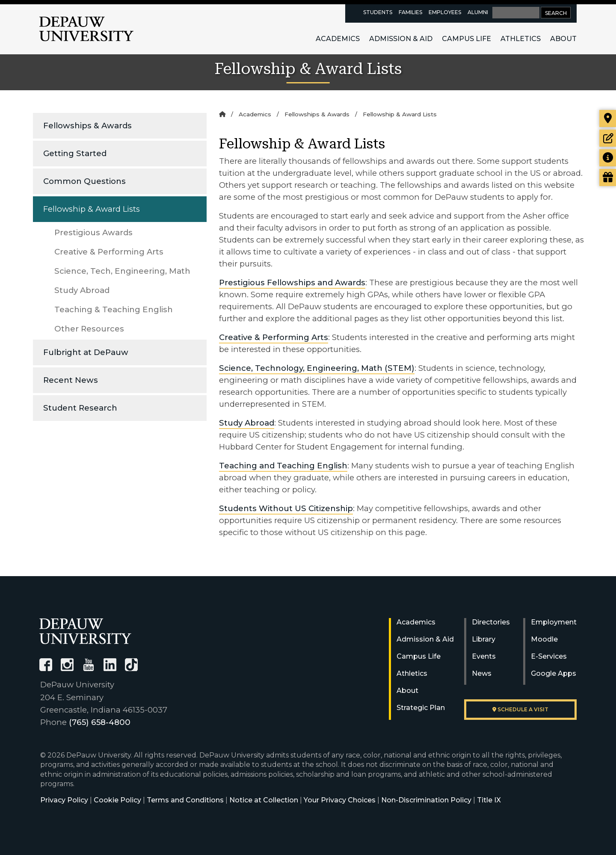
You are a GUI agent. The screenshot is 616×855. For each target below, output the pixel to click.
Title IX (489, 800)
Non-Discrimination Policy (426, 800)
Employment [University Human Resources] (554, 622)
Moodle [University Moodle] (544, 639)
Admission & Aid (401, 39)
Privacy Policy (64, 800)
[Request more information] (608, 158)
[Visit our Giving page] (608, 178)
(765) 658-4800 (100, 722)
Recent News (71, 380)
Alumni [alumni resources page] (478, 12)
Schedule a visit (520, 709)
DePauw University (86, 29)
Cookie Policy (117, 800)
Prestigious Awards (93, 232)
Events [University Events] (484, 656)
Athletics (521, 39)
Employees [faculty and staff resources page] (445, 12)
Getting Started (75, 153)
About (563, 39)
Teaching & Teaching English (114, 309)
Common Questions (84, 181)
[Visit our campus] (608, 118)
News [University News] (482, 673)
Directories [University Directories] (491, 622)
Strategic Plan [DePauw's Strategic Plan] (421, 708)
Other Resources (89, 329)
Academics (338, 39)
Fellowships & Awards (87, 126)
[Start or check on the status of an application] (608, 138)
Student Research (80, 408)
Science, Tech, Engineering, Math (122, 271)
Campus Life (466, 39)
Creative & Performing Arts (109, 252)
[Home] (222, 114)
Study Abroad (82, 290)
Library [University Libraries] (484, 639)
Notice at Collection (264, 800)
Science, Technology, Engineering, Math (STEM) (317, 368)
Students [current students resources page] (378, 12)
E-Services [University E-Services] (549, 656)
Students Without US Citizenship (286, 508)
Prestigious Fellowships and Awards (292, 283)
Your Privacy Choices (340, 800)
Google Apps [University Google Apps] (554, 673)
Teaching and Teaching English (283, 466)
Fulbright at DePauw (86, 352)
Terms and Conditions (185, 800)
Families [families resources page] (410, 12)
